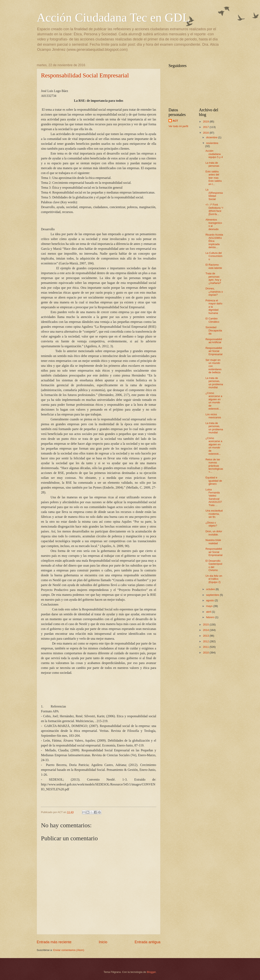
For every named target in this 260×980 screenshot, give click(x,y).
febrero (211, 617)
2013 (206, 636)
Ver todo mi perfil (178, 126)
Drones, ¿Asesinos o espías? (214, 292)
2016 (206, 133)
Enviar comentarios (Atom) (69, 950)
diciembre (212, 137)
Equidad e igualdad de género (214, 481)
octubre (211, 589)
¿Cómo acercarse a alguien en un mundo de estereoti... (214, 401)
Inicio (103, 942)
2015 (206, 625)
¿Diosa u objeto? (211, 524)
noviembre (212, 143)
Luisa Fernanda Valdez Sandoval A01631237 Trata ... (214, 497)
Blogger (151, 972)
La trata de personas (212, 164)
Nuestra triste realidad (213, 542)
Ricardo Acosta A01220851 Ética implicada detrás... (214, 241)
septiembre (213, 595)
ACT (175, 121)
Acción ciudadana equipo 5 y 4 (214, 154)
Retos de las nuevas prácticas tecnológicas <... (214, 466)
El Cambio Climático (212, 320)
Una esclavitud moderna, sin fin (214, 514)
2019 (206, 122)
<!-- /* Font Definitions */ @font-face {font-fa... (214, 209)
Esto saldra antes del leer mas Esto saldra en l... (213, 178)
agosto (210, 600)
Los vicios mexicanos (213, 416)
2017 (206, 127)
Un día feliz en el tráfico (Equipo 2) (214, 579)
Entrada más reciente (54, 942)
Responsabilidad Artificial (214, 341)
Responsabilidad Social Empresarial (85, 75)
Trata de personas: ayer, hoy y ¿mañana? (213, 278)
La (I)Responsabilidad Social (214, 194)
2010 (206, 653)
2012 (206, 641)
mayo (210, 606)
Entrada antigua (148, 942)
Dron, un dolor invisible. (214, 533)
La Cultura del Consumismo (214, 256)
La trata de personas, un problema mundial (214, 383)
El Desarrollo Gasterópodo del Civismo (214, 565)
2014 (206, 630)
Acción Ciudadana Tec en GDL (113, 17)
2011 (206, 647)
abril (209, 612)
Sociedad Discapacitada (214, 330)
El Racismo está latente (214, 266)
